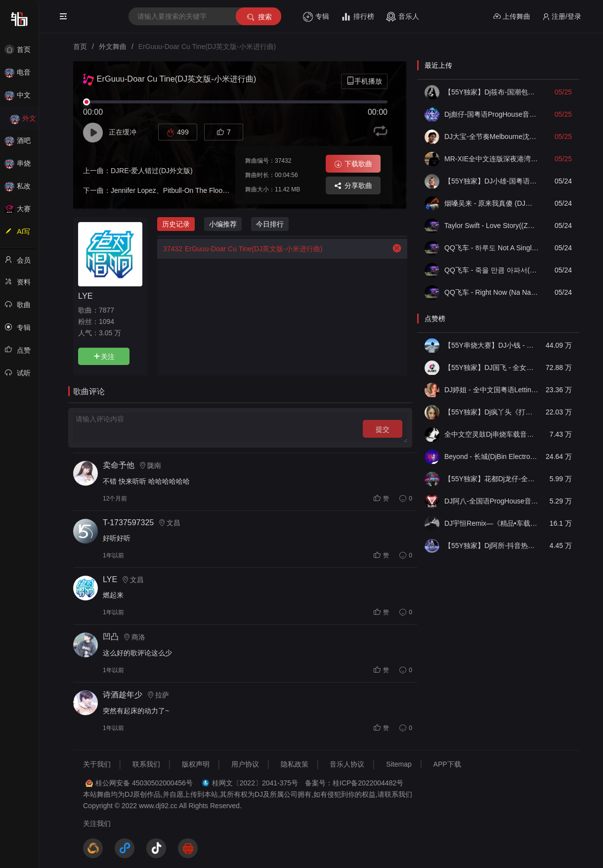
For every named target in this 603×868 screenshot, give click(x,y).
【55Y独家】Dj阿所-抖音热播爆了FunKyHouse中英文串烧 (492, 546)
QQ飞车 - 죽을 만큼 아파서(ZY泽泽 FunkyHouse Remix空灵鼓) (492, 270)
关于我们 (97, 764)
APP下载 (447, 764)
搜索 (259, 17)
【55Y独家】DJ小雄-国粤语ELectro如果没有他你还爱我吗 (492, 181)
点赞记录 (23, 353)
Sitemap (399, 764)
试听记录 (23, 376)
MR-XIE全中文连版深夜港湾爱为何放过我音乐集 (492, 159)
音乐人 (403, 17)
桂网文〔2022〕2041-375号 (255, 783)
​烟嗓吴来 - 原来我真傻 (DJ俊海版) (492, 203)
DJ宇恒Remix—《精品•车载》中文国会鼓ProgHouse (492, 523)
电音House (23, 75)
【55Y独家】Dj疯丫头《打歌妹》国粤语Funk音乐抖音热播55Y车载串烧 (492, 412)
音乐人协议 (347, 764)
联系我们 (146, 764)
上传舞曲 (512, 17)
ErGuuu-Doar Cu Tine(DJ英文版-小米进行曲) (240, 249)
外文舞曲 (23, 121)
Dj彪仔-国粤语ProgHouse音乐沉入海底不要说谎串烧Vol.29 (492, 114)
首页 (23, 49)
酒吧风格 (23, 144)
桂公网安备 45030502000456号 (144, 783)
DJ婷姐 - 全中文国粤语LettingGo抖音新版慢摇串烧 (492, 390)
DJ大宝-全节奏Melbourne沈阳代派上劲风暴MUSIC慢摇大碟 (492, 137)
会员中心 (23, 263)
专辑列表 (23, 330)
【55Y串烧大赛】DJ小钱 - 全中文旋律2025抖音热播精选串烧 (492, 345)
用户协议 (245, 764)
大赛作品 (23, 212)
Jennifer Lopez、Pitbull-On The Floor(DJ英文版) (185, 190)
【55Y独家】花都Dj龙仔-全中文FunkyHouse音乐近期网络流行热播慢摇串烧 (492, 479)
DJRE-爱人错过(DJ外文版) (152, 171)
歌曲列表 (23, 308)
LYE (86, 296)
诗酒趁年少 (123, 695)
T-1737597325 (128, 523)
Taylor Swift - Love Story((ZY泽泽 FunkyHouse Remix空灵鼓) (492, 226)
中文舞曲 (23, 98)
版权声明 (196, 764)
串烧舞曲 (23, 166)
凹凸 (111, 637)
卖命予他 (119, 465)
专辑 (316, 17)
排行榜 (358, 17)
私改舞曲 (23, 189)
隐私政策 (295, 764)
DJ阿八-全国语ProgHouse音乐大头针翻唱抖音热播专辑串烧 (492, 501)
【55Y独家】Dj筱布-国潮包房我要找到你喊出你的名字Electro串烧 (492, 92)
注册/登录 (562, 17)
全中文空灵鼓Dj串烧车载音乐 (492, 434)
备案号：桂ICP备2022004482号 (354, 783)
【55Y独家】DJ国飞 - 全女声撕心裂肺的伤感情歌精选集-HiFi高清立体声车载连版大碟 (492, 367)
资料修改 (23, 285)
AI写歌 (23, 234)
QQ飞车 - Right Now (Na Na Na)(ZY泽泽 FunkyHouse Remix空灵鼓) (492, 292)
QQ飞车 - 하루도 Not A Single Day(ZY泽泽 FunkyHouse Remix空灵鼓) (492, 248)
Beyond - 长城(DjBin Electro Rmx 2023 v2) (492, 457)
